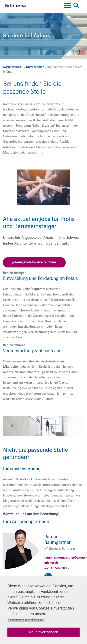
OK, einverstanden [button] (43, 632)
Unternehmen (35, 67)
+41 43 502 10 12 (57, 568)
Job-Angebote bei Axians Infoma (34, 262)
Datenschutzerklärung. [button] (27, 620)
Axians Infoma (12, 67)
